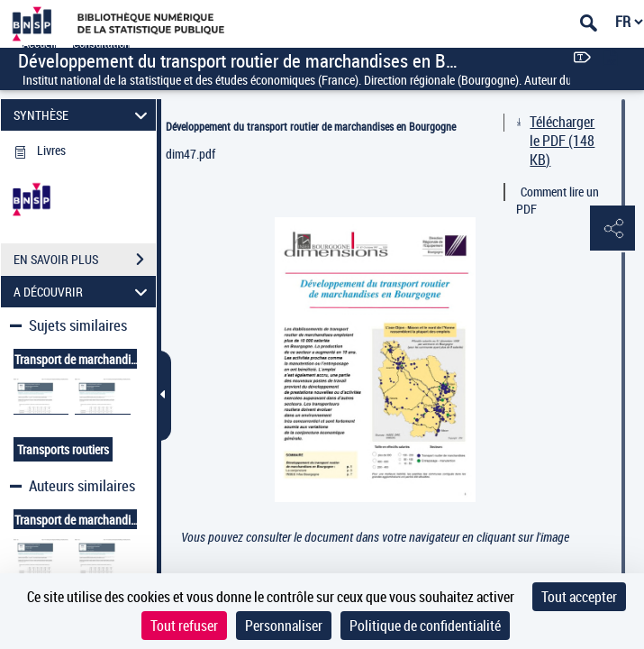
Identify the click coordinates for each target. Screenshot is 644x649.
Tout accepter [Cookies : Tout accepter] (579, 597)
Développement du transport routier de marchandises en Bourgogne (311, 126)
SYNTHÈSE (83, 115)
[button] (612, 229)
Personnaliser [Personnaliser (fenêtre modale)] (284, 626)
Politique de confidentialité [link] (425, 626)
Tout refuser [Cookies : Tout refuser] (184, 626)
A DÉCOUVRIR (83, 292)
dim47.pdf (190, 154)
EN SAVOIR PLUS (85, 260)
